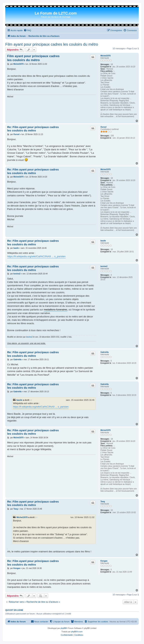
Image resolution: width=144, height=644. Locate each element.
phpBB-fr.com (77, 632)
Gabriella (105, 352)
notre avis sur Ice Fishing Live (7, 549)
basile (103, 241)
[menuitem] (27, 30)
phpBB (63, 628)
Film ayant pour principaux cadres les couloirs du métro (52, 44)
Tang (103, 502)
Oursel (104, 127)
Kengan (104, 561)
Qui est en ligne (14, 610)
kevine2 (104, 266)
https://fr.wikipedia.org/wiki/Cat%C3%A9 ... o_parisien (36, 256)
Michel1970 (105, 56)
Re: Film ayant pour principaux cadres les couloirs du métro (33, 129)
